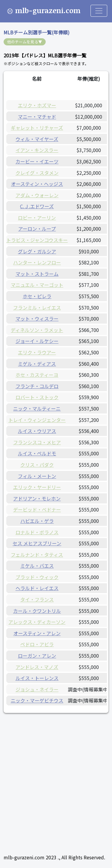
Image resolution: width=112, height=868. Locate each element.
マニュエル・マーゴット (37, 285)
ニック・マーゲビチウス (37, 700)
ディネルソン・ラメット (37, 330)
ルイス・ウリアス (37, 431)
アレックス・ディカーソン (37, 622)
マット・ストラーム (37, 274)
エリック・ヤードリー (37, 487)
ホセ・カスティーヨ (37, 375)
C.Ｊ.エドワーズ (37, 206)
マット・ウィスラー (37, 319)
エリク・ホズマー (37, 105)
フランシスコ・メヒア (37, 442)
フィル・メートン (37, 476)
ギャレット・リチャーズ (37, 128)
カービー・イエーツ (37, 161)
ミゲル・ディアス (37, 364)
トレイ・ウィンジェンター (37, 420)
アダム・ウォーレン (37, 195)
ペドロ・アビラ (37, 644)
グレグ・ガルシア (37, 251)
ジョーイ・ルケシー (37, 341)
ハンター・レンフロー (37, 262)
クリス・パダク (37, 465)
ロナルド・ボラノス (37, 532)
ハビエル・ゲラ (37, 521)
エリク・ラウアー (37, 352)
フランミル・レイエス (37, 307)
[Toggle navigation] (99, 11)
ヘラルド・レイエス (37, 588)
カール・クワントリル (37, 611)
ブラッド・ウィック (37, 577)
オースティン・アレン (37, 633)
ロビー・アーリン (37, 218)
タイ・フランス (37, 599)
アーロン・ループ (37, 229)
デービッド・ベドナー (37, 509)
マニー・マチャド (37, 117)
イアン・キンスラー (37, 150)
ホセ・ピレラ (37, 296)
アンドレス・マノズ (37, 667)
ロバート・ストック (37, 397)
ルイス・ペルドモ (37, 453)
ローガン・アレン (37, 656)
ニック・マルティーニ (37, 408)
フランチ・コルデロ (37, 386)
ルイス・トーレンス (37, 678)
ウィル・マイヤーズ (37, 139)
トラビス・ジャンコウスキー (37, 240)
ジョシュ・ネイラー (37, 689)
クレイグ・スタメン (37, 173)
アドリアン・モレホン (37, 498)
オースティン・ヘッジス (37, 184)
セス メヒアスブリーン (37, 543)
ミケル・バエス (37, 566)
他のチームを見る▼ (25, 42)
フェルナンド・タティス (37, 555)
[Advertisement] (56, 776)
